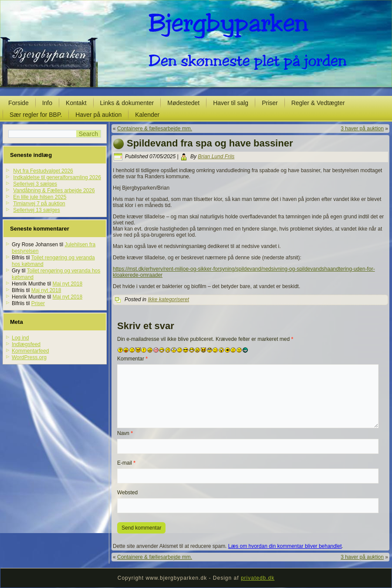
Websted (127, 493)
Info (47, 103)
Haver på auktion (98, 115)
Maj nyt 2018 (67, 284)
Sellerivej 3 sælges (35, 184)
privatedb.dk (258, 578)
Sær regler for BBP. (36, 115)
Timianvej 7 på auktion (39, 204)
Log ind (20, 338)
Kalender (147, 115)
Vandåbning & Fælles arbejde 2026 (54, 190)
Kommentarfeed (30, 351)
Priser (270, 103)
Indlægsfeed (26, 344)
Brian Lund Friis (216, 156)
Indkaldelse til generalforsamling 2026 (57, 177)
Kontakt (76, 103)
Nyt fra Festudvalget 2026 (43, 171)
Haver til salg (231, 103)
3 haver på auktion (362, 129)
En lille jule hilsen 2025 (40, 197)
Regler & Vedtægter (318, 103)
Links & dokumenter (127, 103)
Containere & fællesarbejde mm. (155, 129)
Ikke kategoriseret (168, 299)
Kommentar (132, 359)
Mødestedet (183, 103)
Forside (19, 103)
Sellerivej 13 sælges (36, 210)
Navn (125, 433)
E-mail (126, 463)
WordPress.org (29, 357)
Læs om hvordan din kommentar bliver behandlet (285, 546)
